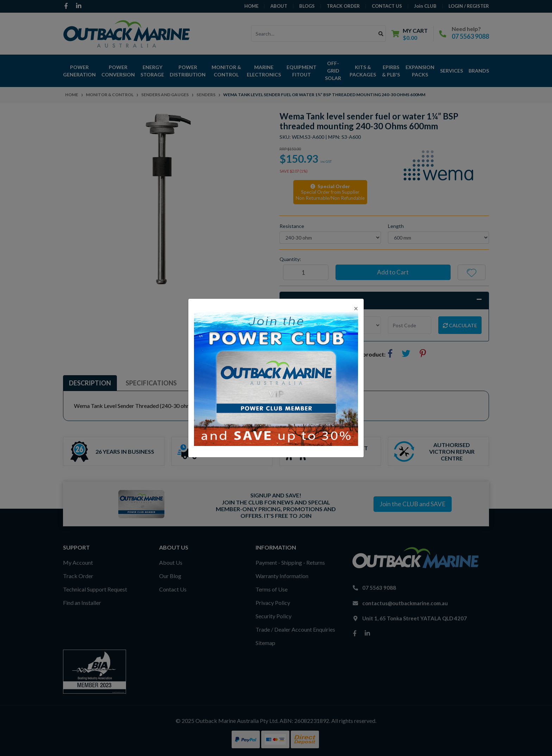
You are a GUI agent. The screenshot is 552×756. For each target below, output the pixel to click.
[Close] (356, 308)
